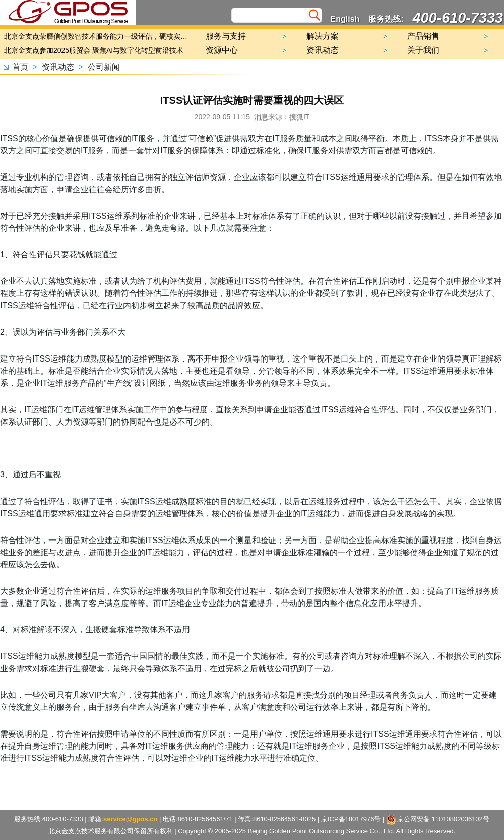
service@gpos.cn (130, 819)
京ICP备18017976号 (351, 819)
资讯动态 (58, 67)
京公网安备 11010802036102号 (438, 820)
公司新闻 (104, 67)
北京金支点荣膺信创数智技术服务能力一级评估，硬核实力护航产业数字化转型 (98, 36)
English (345, 19)
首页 (20, 67)
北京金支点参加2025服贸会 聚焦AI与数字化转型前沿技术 (94, 50)
